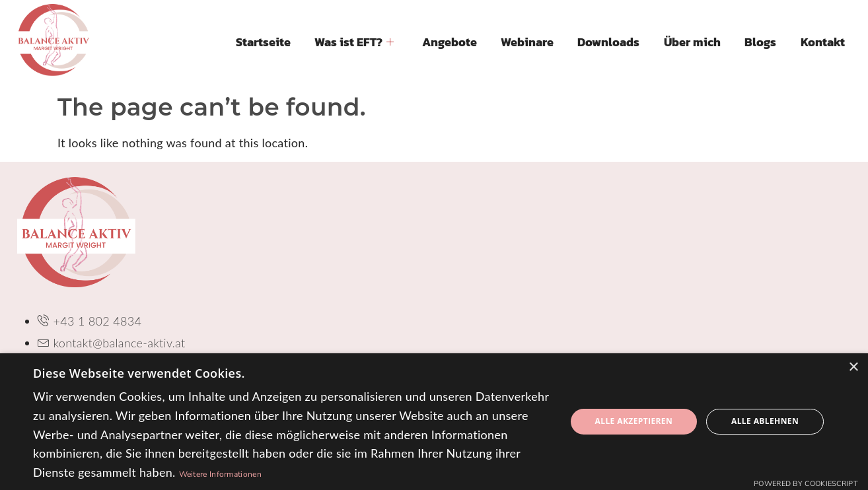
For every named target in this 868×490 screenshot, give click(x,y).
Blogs (761, 42)
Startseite (265, 42)
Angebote (451, 42)
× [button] (853, 367)
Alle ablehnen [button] (765, 421)
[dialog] (434, 422)
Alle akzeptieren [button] (634, 421)
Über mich (693, 42)
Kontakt (823, 42)
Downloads (610, 42)
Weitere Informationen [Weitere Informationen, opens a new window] (220, 474)
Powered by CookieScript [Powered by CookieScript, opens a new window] (806, 484)
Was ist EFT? (356, 42)
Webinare (528, 42)
